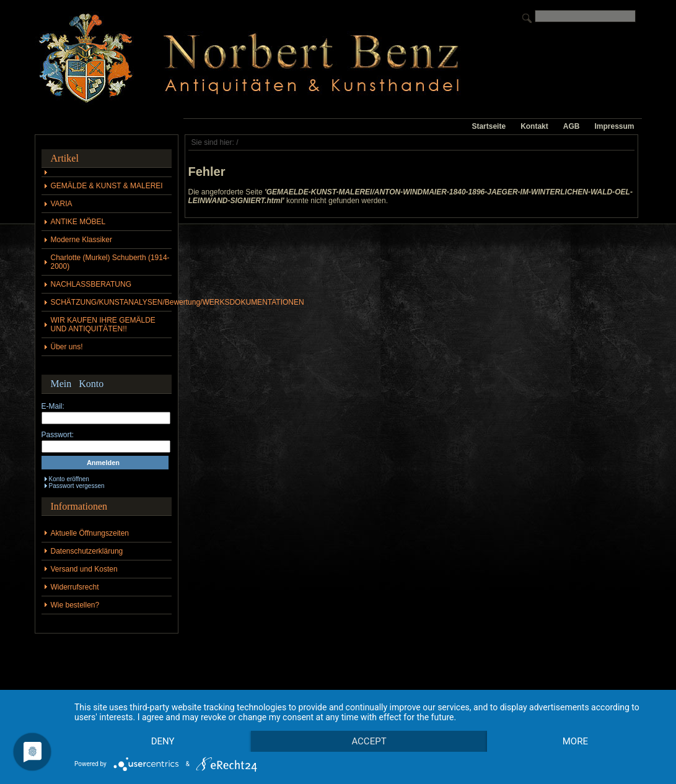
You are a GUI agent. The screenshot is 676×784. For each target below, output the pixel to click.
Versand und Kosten (84, 569)
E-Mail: (53, 406)
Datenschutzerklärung (87, 551)
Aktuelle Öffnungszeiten (90, 533)
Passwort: (58, 435)
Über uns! (67, 347)
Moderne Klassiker (81, 240)
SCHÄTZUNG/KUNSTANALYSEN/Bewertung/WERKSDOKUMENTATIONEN (111, 302)
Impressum (614, 126)
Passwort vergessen (77, 486)
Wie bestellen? (75, 605)
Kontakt (534, 126)
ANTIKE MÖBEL (78, 222)
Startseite (489, 126)
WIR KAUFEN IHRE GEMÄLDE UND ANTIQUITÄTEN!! (103, 324)
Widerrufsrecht (75, 587)
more (575, 741)
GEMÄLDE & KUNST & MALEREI (107, 186)
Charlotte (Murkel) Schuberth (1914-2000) (110, 262)
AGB (572, 126)
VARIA (62, 204)
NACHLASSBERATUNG (91, 284)
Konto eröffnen (69, 479)
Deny (163, 741)
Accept (369, 741)
